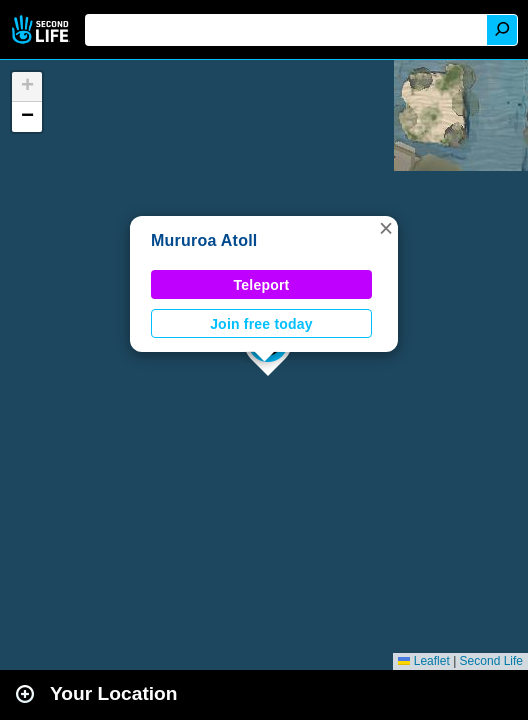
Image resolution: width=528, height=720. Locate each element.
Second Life (42, 29)
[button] (386, 228)
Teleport (262, 285)
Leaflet (423, 661)
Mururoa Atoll (204, 240)
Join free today (261, 324)
